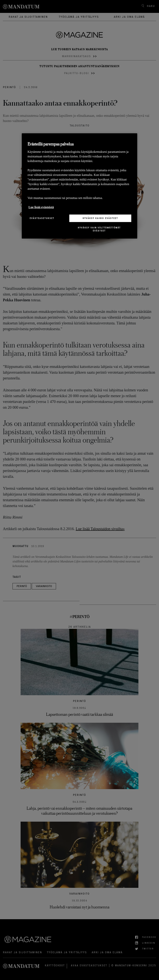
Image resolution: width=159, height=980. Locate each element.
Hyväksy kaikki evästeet (100, 218)
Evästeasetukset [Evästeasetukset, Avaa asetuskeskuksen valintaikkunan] (42, 218)
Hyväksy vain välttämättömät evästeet (99, 229)
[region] (79, 186)
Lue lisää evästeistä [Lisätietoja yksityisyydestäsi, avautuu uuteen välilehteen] (41, 207)
